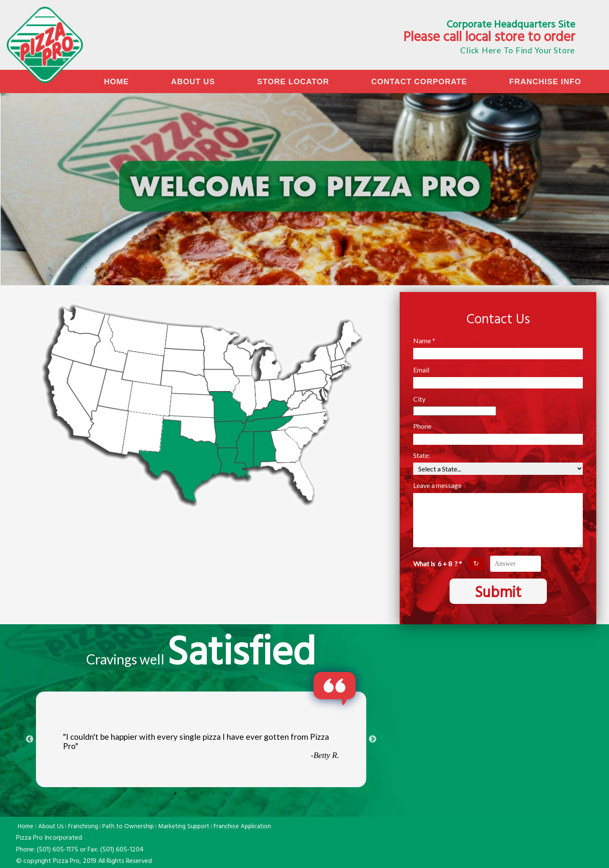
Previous (30, 739)
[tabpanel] (201, 739)
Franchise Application (242, 827)
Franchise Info (545, 81)
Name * (424, 341)
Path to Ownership (128, 827)
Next (373, 739)
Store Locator (293, 81)
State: (422, 455)
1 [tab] (176, 794)
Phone (422, 426)
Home (117, 81)
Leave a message (437, 485)
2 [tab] (188, 794)
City (419, 399)
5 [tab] (226, 794)
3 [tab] (201, 794)
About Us (193, 81)
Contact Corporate (419, 81)
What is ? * (438, 564)
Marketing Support (184, 827)
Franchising (83, 827)
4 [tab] (214, 794)
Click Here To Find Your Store (518, 50)
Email (421, 370)
